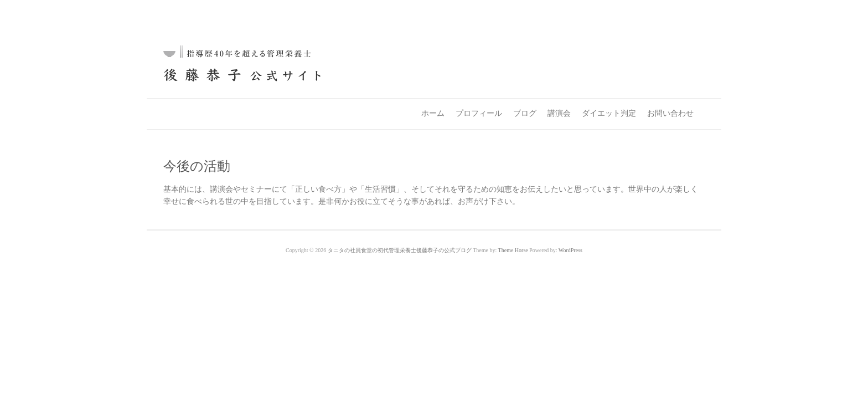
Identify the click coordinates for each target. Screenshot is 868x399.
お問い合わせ (670, 113)
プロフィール (479, 113)
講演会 (559, 113)
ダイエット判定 (609, 113)
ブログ (525, 113)
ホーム (433, 113)
